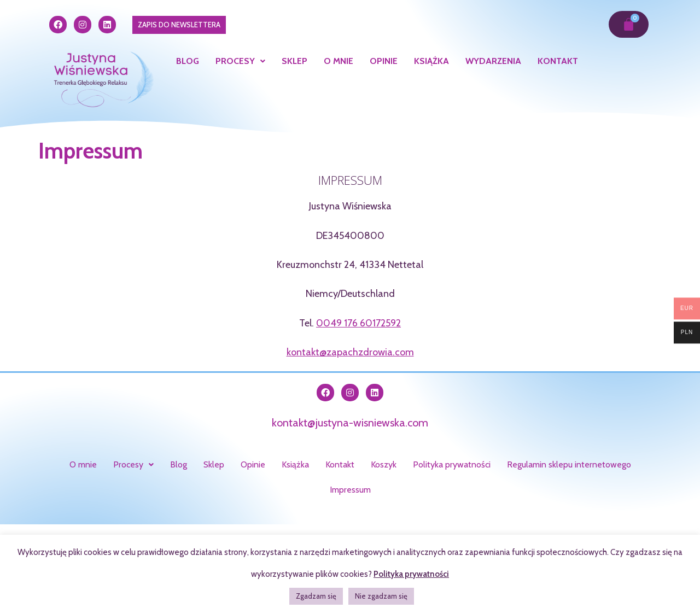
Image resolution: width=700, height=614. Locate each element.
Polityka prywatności (452, 464)
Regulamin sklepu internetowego (569, 464)
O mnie (339, 61)
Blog (188, 61)
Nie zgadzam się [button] (381, 596)
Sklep (294, 61)
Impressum (350, 490)
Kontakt (558, 61)
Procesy (240, 61)
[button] (240, 61)
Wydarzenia (493, 61)
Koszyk (384, 464)
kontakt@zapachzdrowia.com (350, 352)
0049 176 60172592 (358, 323)
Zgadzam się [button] (316, 596)
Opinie (384, 61)
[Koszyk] (629, 24)
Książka (431, 61)
